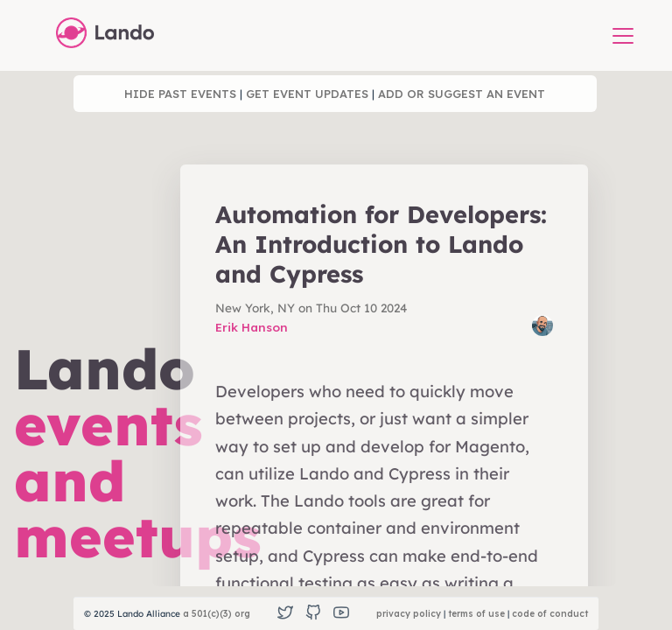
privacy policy (409, 614)
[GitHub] (313, 614)
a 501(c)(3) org (217, 614)
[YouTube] (341, 614)
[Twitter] (285, 614)
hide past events (180, 94)
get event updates (307, 94)
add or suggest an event (462, 94)
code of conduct (550, 614)
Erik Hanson (252, 327)
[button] (623, 37)
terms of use (476, 614)
